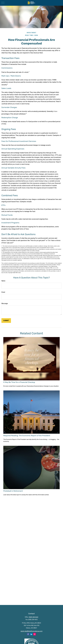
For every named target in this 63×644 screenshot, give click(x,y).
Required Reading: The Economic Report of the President (27, 436)
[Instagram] (35, 634)
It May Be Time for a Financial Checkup (19, 382)
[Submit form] (6, 321)
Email (3, 292)
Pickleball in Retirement (13, 491)
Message (5, 303)
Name (3, 281)
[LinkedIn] (31, 634)
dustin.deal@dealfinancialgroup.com (32, 631)
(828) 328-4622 (34, 617)
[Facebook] (28, 634)
